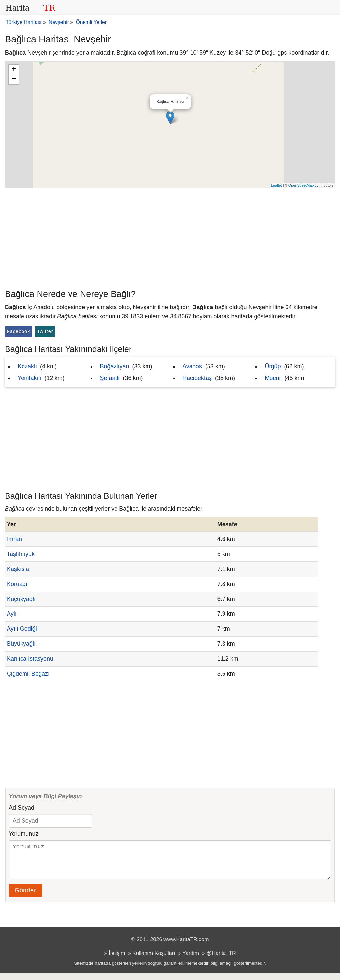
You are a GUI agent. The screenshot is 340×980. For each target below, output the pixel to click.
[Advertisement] (170, 237)
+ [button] (14, 70)
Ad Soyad (22, 808)
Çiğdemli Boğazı (28, 674)
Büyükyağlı (21, 644)
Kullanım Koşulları (154, 959)
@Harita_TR (221, 959)
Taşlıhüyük (21, 554)
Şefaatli (110, 378)
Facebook (18, 331)
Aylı (12, 614)
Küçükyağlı (21, 599)
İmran (14, 539)
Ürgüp (273, 366)
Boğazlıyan (115, 366)
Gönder (25, 897)
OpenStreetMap (301, 185)
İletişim (117, 959)
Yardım (191, 959)
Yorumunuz (23, 834)
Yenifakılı (29, 378)
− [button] (14, 79)
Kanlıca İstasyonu (30, 659)
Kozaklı (27, 366)
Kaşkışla (18, 569)
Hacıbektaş (197, 378)
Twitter (45, 331)
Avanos (192, 366)
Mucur (273, 378)
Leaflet (277, 185)
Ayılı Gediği (22, 629)
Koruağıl (18, 584)
